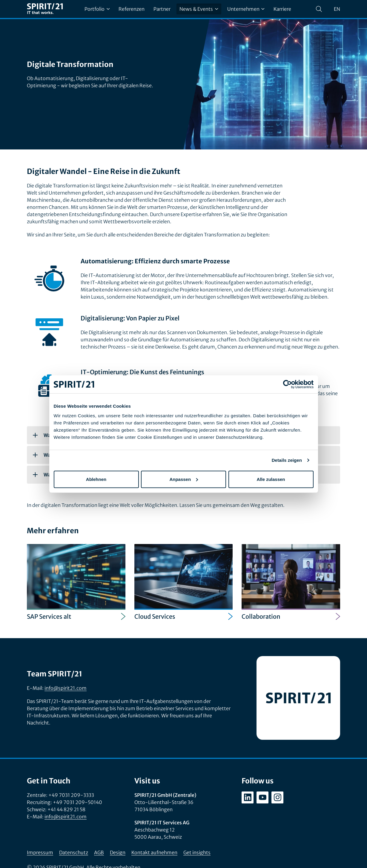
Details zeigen (287, 460)
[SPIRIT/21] (45, 9)
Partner (162, 9)
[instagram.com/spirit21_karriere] (277, 797)
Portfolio (97, 9)
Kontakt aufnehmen (154, 852)
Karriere (282, 9)
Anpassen (184, 479)
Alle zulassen (271, 479)
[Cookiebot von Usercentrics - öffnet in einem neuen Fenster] (287, 384)
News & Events (199, 9)
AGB (99, 852)
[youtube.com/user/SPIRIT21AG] (262, 797)
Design (118, 852)
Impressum (40, 852)
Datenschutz (74, 852)
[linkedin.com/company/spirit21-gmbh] (248, 797)
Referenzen (132, 9)
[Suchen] (319, 9)
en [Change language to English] (337, 9)
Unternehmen (246, 9)
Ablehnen (96, 479)
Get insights (197, 852)
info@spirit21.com (66, 688)
